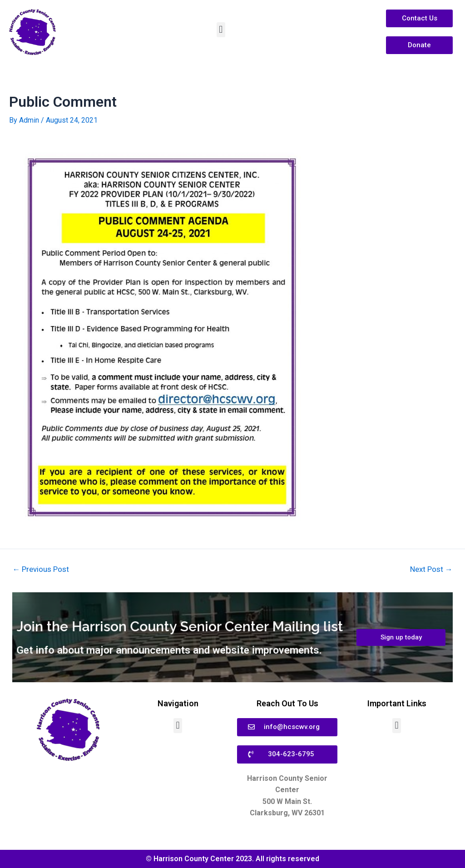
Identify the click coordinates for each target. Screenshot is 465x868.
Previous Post (41, 569)
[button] (221, 30)
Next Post (431, 569)
